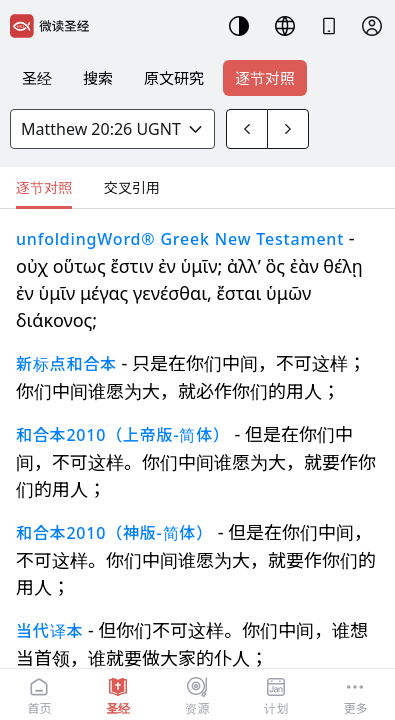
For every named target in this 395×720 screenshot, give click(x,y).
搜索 (98, 78)
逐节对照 (265, 78)
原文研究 (174, 78)
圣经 (37, 78)
